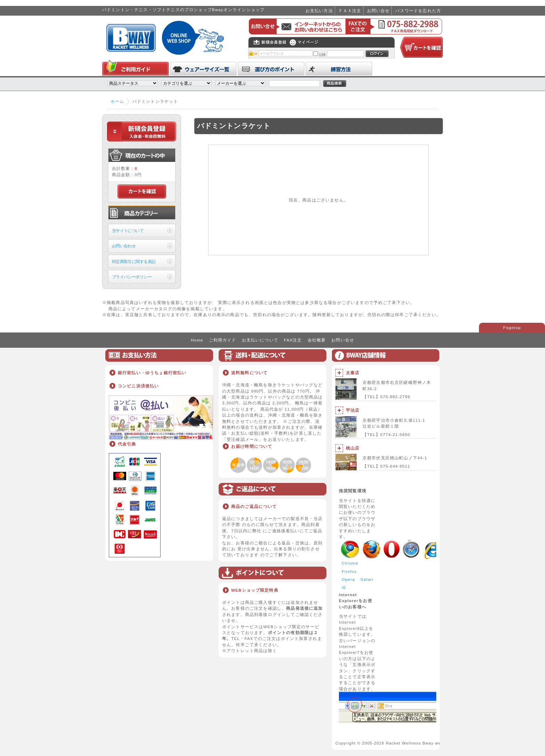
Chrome (350, 563)
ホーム (117, 101)
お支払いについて (260, 340)
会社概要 (317, 340)
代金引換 (127, 444)
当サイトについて (128, 231)
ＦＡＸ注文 (350, 11)
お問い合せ (379, 11)
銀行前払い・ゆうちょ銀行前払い (152, 373)
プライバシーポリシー (132, 277)
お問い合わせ (124, 246)
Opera (348, 579)
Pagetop (512, 327)
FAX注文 (293, 340)
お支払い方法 (319, 11)
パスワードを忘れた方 (418, 11)
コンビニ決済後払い (138, 386)
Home (197, 340)
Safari (367, 579)
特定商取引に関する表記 (134, 261)
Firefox (349, 571)
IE (344, 587)
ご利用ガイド (223, 340)
